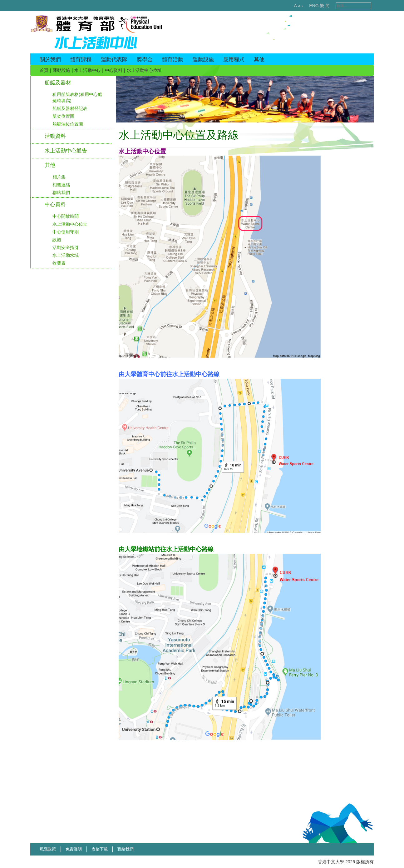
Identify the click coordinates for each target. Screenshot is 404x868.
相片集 (59, 177)
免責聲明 (74, 849)
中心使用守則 (66, 232)
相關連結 (61, 185)
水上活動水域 (66, 255)
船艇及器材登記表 (70, 108)
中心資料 (114, 70)
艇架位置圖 (63, 116)
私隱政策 (48, 849)
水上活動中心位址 (70, 224)
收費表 (59, 263)
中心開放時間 (66, 216)
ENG (307, 6)
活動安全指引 (66, 247)
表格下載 (100, 849)
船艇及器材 (58, 83)
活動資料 (55, 136)
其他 (50, 165)
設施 (57, 240)
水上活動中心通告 (66, 151)
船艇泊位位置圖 (68, 124)
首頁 (44, 70)
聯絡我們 (61, 192)
